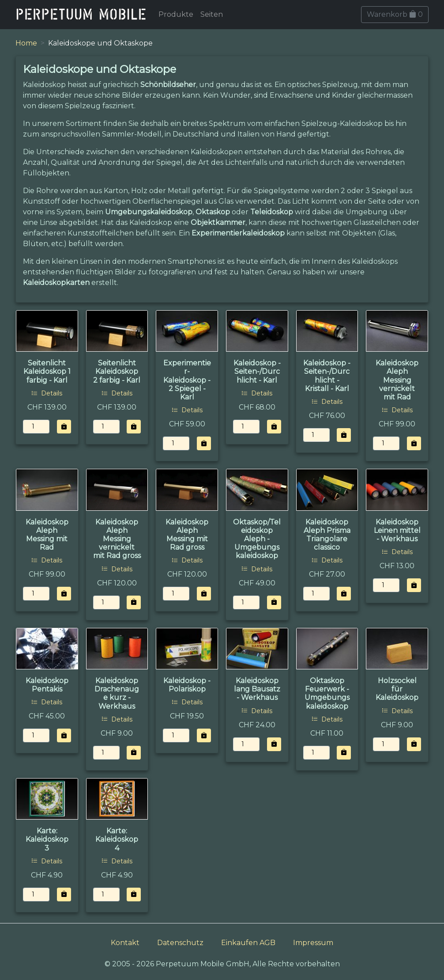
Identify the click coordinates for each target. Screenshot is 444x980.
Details (47, 393)
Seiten (212, 14)
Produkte (176, 14)
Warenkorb (395, 14)
